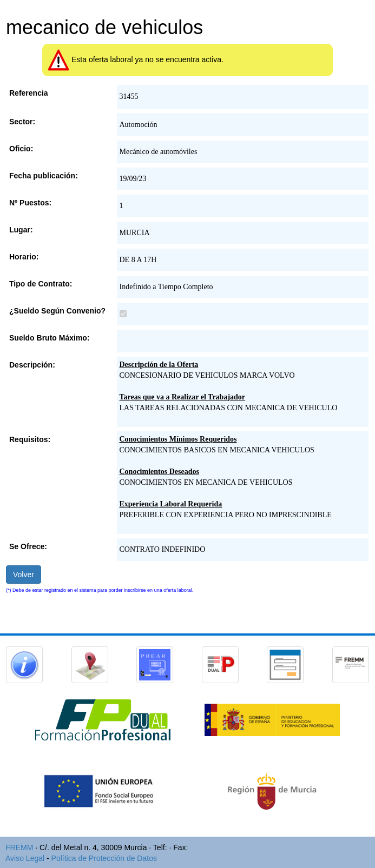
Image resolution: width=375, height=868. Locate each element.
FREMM (19, 847)
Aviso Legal (25, 858)
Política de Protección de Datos (104, 858)
